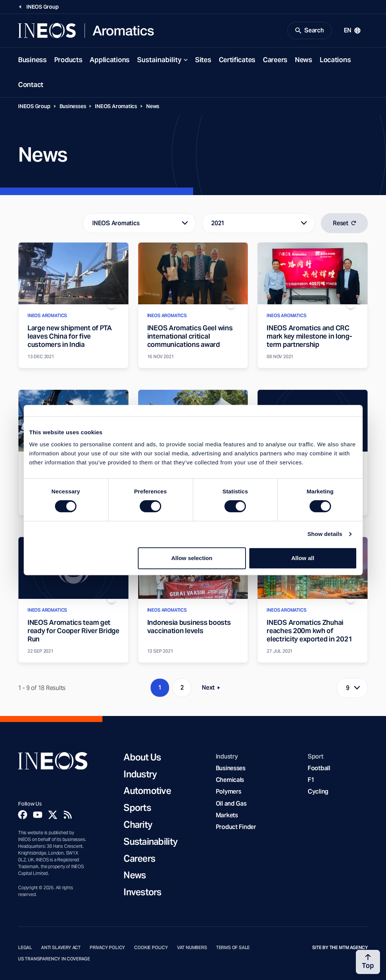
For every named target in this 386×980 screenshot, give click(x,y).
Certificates (237, 60)
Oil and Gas (231, 804)
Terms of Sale (233, 948)
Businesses (73, 106)
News (304, 60)
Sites (203, 60)
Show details (325, 534)
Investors (143, 892)
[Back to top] (368, 962)
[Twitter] (53, 815)
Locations (335, 60)
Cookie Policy (151, 948)
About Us (142, 758)
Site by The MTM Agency (340, 948)
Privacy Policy (107, 948)
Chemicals (230, 780)
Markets (227, 815)
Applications (110, 60)
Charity (138, 825)
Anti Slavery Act (61, 948)
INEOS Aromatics (116, 106)
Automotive (147, 791)
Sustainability (159, 60)
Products (68, 60)
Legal (25, 948)
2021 (218, 223)
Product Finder (236, 827)
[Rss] (68, 815)
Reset (344, 223)
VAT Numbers (192, 948)
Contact (31, 85)
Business (32, 60)
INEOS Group (34, 106)
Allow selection (192, 558)
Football (319, 768)
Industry (140, 775)
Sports (137, 808)
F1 (311, 780)
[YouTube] (38, 815)
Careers (275, 60)
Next (213, 689)
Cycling (318, 791)
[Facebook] (23, 815)
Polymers (229, 791)
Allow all (303, 558)
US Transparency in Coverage (54, 959)
